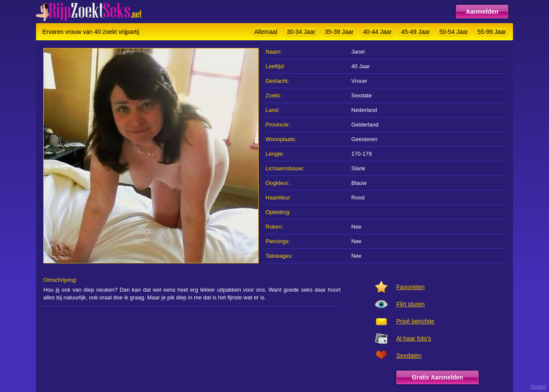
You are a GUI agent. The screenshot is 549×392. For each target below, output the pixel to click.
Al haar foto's (414, 338)
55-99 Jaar (492, 32)
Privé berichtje (415, 321)
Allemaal (266, 32)
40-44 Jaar (377, 32)
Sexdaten (409, 356)
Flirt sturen (410, 304)
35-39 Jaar (339, 32)
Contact (538, 387)
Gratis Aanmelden (437, 377)
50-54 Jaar (454, 32)
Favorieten (410, 287)
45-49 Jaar (415, 32)
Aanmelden (482, 12)
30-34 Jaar (301, 32)
